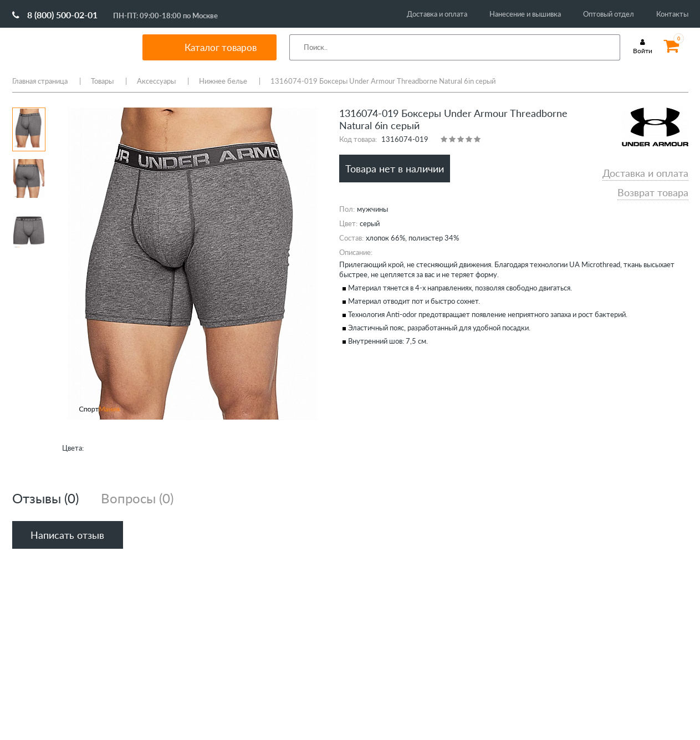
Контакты (672, 14)
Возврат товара (653, 192)
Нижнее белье (223, 81)
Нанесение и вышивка (525, 14)
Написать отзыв (67, 535)
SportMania (64, 47)
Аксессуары (156, 81)
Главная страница (40, 81)
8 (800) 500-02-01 (55, 15)
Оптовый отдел (609, 14)
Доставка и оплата (437, 14)
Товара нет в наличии (395, 169)
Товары (102, 81)
